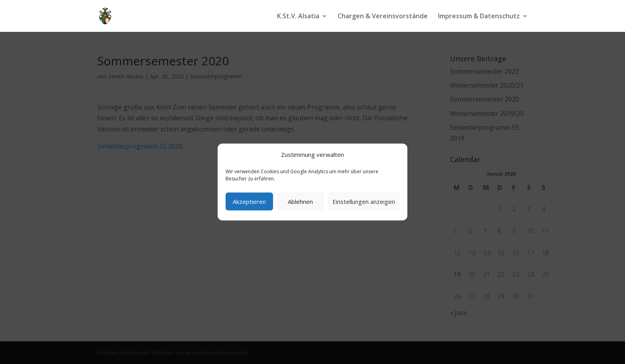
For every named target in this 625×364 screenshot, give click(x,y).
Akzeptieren (249, 202)
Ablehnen (300, 202)
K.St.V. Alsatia (298, 17)
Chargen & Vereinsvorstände (383, 17)
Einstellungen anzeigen (364, 202)
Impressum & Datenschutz (479, 17)
